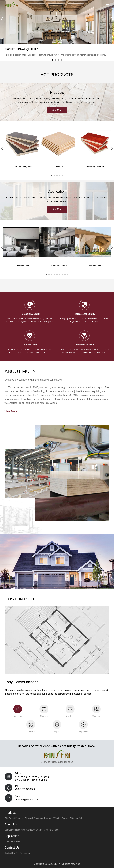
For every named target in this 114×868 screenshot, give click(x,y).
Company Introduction (15, 830)
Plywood (59, 167)
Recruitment (25, 853)
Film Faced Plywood (23, 167)
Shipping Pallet (77, 818)
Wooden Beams (61, 818)
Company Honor (52, 830)
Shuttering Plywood (43, 818)
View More (57, 110)
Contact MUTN (12, 853)
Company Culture (35, 830)
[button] (112, 19)
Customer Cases (12, 841)
